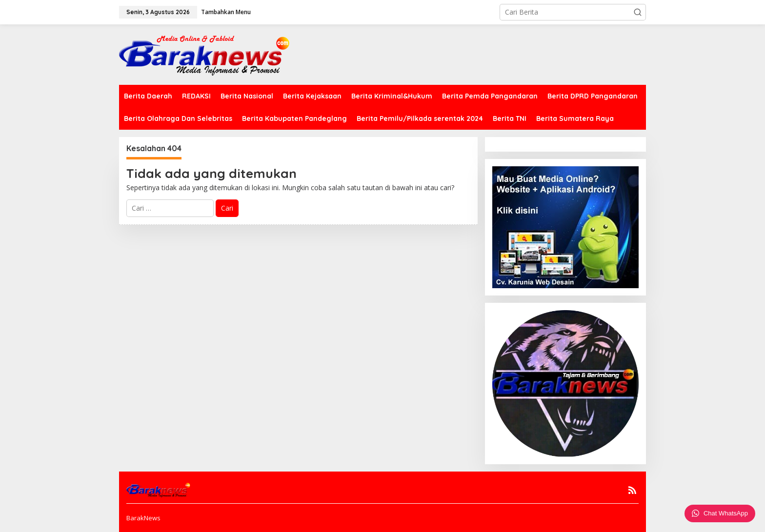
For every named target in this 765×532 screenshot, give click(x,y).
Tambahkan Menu (226, 12)
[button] (638, 12)
